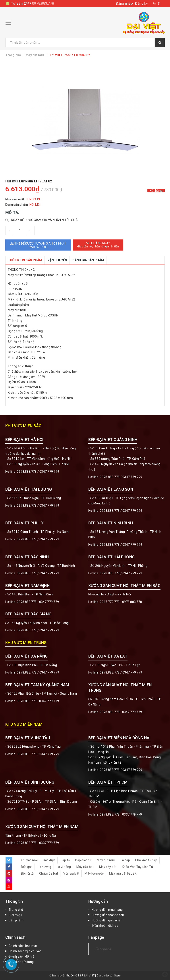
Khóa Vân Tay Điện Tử (138, 867)
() (159, 3)
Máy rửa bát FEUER (123, 873)
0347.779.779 (49, 472)
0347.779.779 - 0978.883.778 (121, 602)
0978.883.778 (43, 3)
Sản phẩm (16, 920)
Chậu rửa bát (49, 873)
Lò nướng (45, 867)
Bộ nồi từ (27, 873)
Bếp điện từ (83, 860)
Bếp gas (27, 867)
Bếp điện (49, 860)
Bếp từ (65, 860)
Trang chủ (16, 910)
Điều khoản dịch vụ (105, 926)
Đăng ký (142, 3)
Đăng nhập (124, 3)
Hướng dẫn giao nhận (107, 920)
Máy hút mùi (106, 860)
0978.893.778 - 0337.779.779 (121, 814)
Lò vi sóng (64, 867)
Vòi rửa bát (71, 873)
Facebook (103, 949)
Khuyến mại (29, 860)
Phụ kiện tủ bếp (146, 860)
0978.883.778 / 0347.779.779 (38, 754)
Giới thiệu (15, 915)
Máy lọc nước (94, 873)
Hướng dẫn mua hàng (107, 910)
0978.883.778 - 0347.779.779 (38, 602)
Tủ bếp (125, 860)
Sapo (117, 976)
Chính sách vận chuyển (25, 951)
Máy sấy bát (108, 867)
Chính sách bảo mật (23, 946)
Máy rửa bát (85, 867)
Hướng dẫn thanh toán (108, 915)
